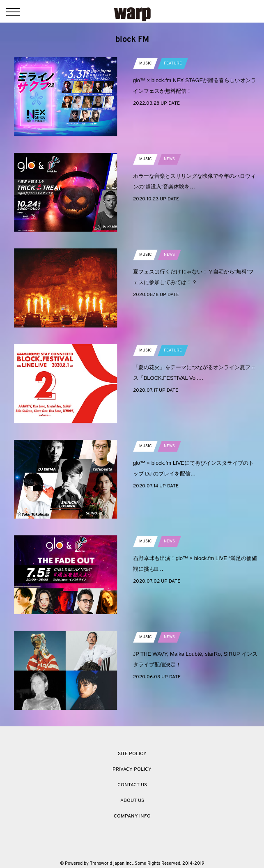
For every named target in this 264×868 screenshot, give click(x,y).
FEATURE (173, 63)
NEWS (169, 159)
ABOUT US (132, 801)
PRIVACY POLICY (132, 769)
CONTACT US (132, 785)
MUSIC (145, 63)
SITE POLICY (132, 754)
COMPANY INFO (132, 816)
